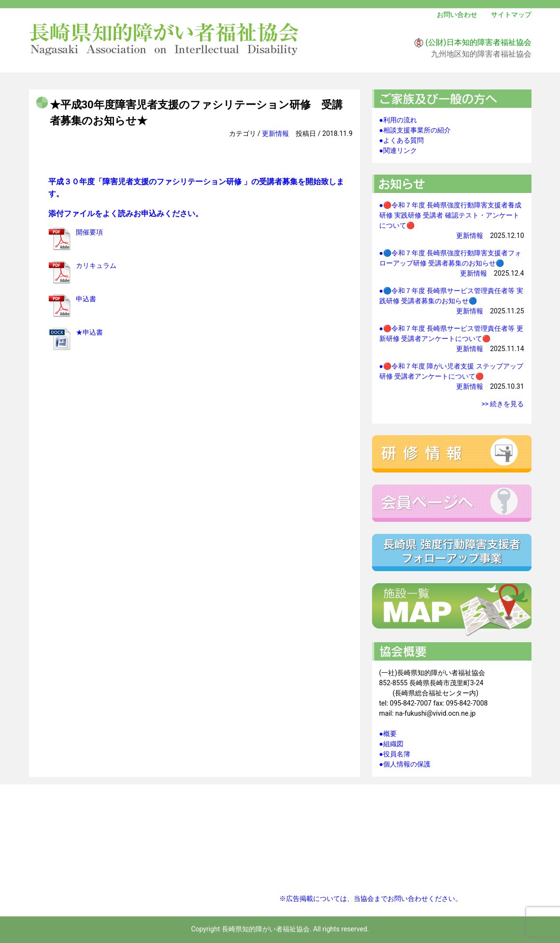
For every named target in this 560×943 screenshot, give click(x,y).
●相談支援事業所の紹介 (415, 130)
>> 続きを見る (503, 404)
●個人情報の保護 (405, 764)
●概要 (388, 734)
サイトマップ (511, 15)
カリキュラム (96, 265)
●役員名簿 (395, 754)
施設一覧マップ (452, 610)
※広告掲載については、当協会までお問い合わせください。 (371, 899)
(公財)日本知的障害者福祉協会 (478, 42)
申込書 (86, 299)
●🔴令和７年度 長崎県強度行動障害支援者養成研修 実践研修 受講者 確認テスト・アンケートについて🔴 (451, 215)
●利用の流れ (398, 120)
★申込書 (89, 332)
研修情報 (452, 454)
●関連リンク (398, 150)
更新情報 (275, 133)
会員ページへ (452, 503)
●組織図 (391, 744)
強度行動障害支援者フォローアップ (452, 553)
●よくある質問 (402, 140)
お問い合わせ (457, 15)
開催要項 (89, 232)
